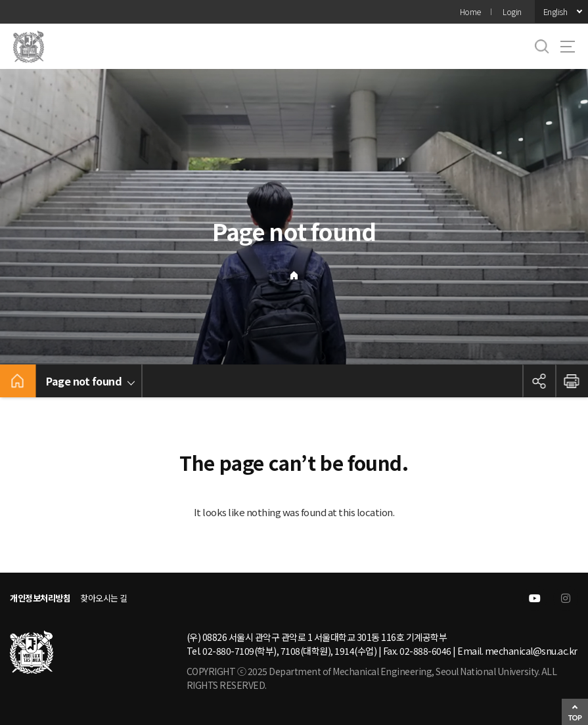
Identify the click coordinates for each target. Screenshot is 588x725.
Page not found (84, 381)
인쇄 (572, 381)
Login (512, 11)
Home (470, 11)
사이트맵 (568, 47)
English (555, 11)
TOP (575, 717)
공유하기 (539, 381)
